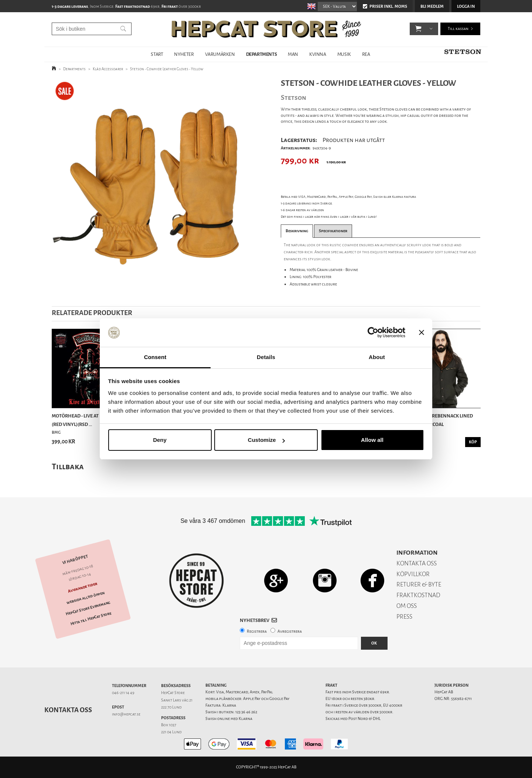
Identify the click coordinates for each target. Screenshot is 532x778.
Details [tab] (266, 357)
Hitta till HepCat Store (91, 619)
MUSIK (344, 54)
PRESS (404, 617)
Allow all (372, 440)
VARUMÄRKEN (220, 54)
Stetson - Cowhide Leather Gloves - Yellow (167, 69)
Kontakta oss (68, 710)
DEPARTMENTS (262, 54)
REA (366, 54)
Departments (74, 69)
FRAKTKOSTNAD (418, 595)
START (157, 54)
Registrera (257, 631)
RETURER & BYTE (419, 584)
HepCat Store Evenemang (88, 608)
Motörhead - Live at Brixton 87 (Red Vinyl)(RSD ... (88, 420)
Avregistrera (290, 631)
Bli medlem (432, 6)
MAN (293, 54)
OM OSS (407, 606)
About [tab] (377, 357)
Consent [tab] (155, 357)
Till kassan (458, 29)
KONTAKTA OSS (417, 563)
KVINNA (318, 54)
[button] (418, 30)
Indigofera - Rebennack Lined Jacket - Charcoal (437, 420)
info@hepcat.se (126, 714)
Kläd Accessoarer (108, 69)
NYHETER (184, 54)
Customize (266, 440)
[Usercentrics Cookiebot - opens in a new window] (373, 333)
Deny (160, 440)
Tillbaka (68, 466)
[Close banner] (422, 333)
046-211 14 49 (123, 693)
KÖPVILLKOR (413, 574)
